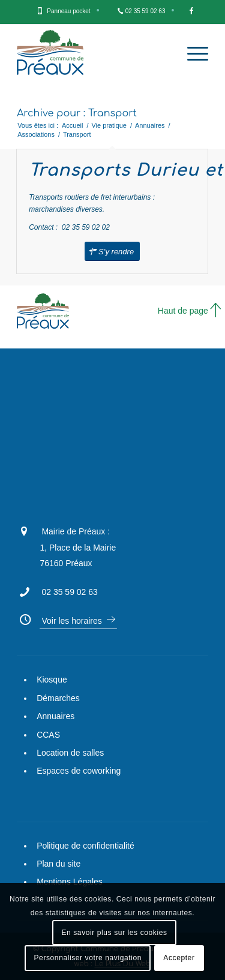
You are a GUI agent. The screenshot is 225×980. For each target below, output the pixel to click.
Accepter (179, 958)
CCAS (48, 735)
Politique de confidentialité (85, 846)
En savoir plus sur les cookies (114, 933)
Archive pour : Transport (77, 113)
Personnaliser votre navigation (88, 958)
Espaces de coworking (79, 771)
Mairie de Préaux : (76, 531)
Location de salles (70, 753)
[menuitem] (68, 12)
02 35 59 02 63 (145, 11)
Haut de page (183, 311)
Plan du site (58, 864)
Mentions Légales (70, 882)
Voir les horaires (71, 621)
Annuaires (55, 716)
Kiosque (52, 680)
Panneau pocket (68, 11)
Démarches (58, 698)
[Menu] (192, 54)
